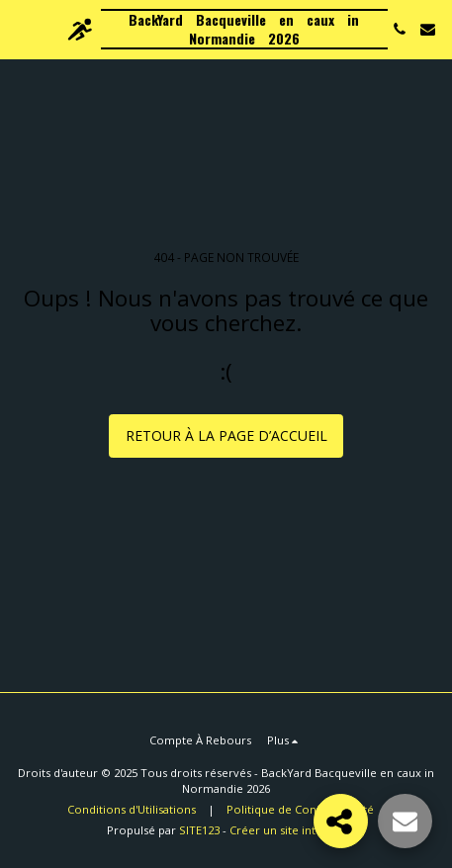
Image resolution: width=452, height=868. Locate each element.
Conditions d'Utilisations (132, 809)
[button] (22, 28)
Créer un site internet (287, 830)
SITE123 (199, 830)
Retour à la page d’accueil (226, 435)
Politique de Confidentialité (300, 809)
